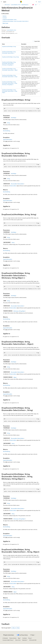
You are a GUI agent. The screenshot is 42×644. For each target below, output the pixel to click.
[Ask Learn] (33, 5)
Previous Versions (13, 638)
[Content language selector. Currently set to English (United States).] (9, 635)
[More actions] (39, 5)
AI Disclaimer (5, 638)
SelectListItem (21, 184)
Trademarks (24, 640)
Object (24, 311)
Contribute (24, 638)
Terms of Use (18, 640)
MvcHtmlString (7, 131)
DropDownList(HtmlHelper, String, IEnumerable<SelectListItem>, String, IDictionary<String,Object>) (10, 83)
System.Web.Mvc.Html (16, 5)
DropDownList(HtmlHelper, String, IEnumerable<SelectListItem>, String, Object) (10, 91)
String (9, 123)
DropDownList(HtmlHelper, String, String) (10, 57)
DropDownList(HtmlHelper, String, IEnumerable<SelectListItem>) (16, 21)
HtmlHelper (14, 118)
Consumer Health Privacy (8, 640)
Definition (5, 16)
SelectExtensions (25, 5)
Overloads (5, 18)
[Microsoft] (21, 2)
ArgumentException (8, 139)
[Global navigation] (1, 2)
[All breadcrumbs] (3, 5)
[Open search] (36, 2)
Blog (19, 638)
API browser (7, 5)
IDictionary (16, 311)
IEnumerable (14, 184)
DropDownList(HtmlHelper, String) (9, 19)
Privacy (30, 638)
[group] (22, 111)
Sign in (40, 2)
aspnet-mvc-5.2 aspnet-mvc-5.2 (12, 148)
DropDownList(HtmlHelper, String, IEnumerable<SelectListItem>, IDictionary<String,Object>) (9, 63)
